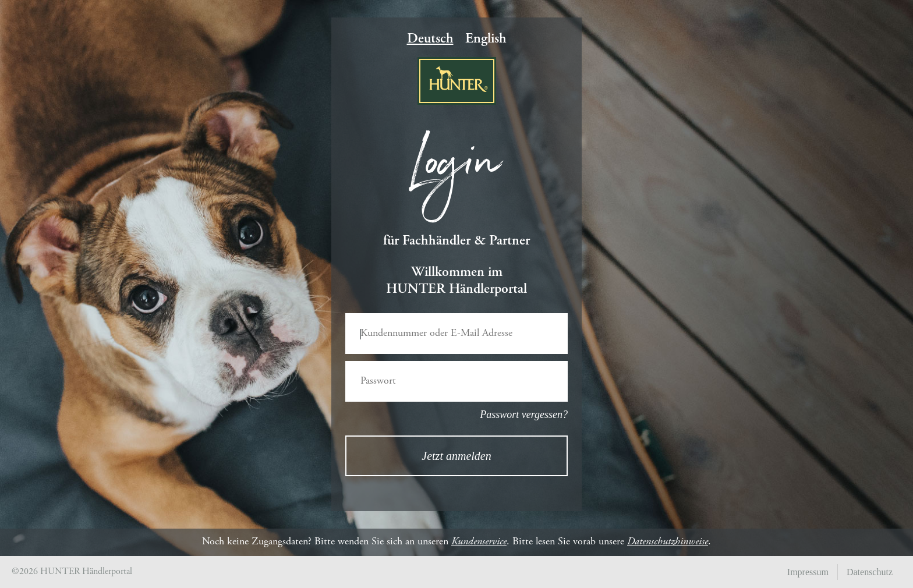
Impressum (808, 572)
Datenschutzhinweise (668, 542)
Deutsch (430, 40)
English (486, 40)
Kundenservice (479, 542)
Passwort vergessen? (524, 415)
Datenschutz (870, 572)
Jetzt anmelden (456, 456)
